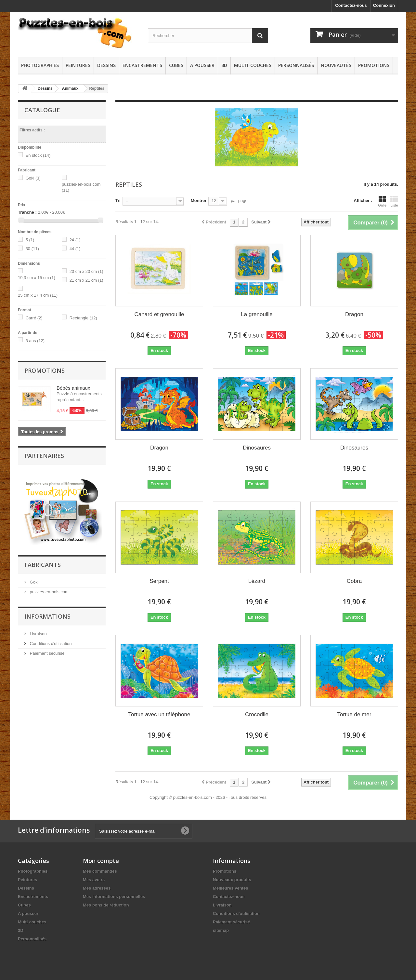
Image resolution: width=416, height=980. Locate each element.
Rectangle (83, 318)
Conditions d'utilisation (50, 720)
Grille (382, 201)
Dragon (354, 314)
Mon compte (101, 861)
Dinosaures (257, 448)
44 (75, 249)
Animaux (70, 88)
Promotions (374, 65)
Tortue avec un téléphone (159, 714)
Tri (118, 201)
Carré (34, 318)
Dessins (106, 65)
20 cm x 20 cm (86, 271)
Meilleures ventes (230, 888)
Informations (47, 692)
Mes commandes (100, 871)
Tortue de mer (354, 714)
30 (32, 249)
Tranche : (27, 212)
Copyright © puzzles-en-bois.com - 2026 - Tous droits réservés (208, 797)
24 (75, 240)
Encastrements (142, 65)
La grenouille (257, 314)
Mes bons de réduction (106, 905)
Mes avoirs (94, 880)
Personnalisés (296, 65)
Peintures (78, 65)
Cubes (176, 65)
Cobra (354, 581)
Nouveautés (336, 65)
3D (224, 65)
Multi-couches (253, 65)
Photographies (40, 65)
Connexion (384, 5)
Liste (394, 201)
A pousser (202, 65)
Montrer (199, 201)
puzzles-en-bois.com (49, 668)
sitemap (221, 930)
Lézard (257, 581)
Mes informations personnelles (114, 897)
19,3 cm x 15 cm (37, 278)
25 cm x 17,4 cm (38, 295)
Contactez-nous (351, 5)
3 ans (35, 341)
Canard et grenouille (159, 314)
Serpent (159, 581)
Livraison (38, 710)
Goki (33, 178)
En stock (38, 155)
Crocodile (257, 714)
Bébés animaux (73, 388)
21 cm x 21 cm (86, 280)
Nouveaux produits (232, 880)
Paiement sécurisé (47, 729)
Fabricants (43, 641)
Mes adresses (97, 888)
